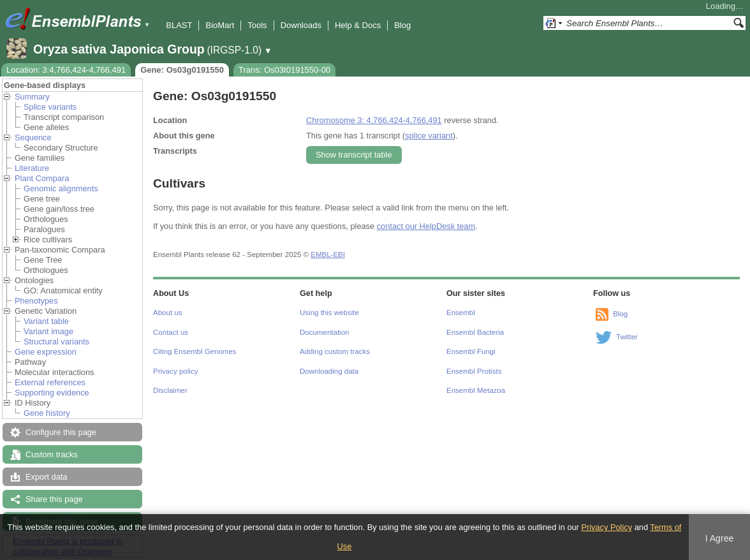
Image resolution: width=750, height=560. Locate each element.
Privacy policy (175, 371)
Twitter (627, 337)
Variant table (46, 321)
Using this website (329, 313)
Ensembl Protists (474, 371)
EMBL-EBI (328, 254)
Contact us (171, 332)
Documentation (324, 332)
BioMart (220, 25)
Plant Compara (42, 178)
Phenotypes (36, 301)
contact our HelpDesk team (426, 226)
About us (167, 313)
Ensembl (461, 313)
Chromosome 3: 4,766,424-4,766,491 (374, 120)
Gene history (47, 413)
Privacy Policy (607, 527)
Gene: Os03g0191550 (182, 70)
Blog (402, 25)
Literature (32, 168)
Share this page (54, 499)
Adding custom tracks (335, 351)
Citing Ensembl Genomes (195, 351)
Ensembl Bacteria (475, 332)
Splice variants (50, 107)
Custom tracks (52, 454)
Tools (257, 25)
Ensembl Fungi (471, 351)
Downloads (301, 25)
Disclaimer (170, 390)
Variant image (48, 331)
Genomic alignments (61, 188)
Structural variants (56, 342)
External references (50, 382)
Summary (32, 97)
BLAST (179, 25)
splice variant (429, 136)
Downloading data (329, 371)
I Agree (720, 538)
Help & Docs (358, 25)
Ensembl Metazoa (476, 390)
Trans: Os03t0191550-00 (284, 70)
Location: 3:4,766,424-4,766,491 (66, 70)
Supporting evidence (52, 393)
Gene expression (46, 352)
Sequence (33, 137)
